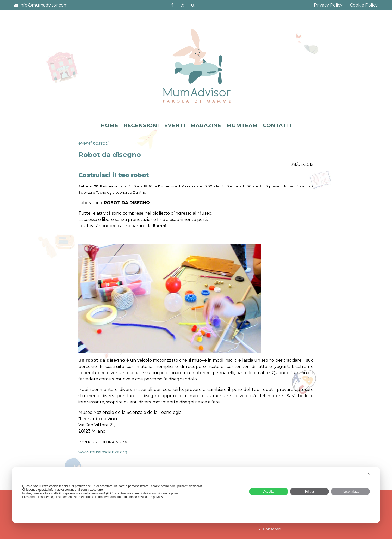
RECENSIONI (141, 125)
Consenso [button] (272, 529)
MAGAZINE (206, 125)
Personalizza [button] (350, 492)
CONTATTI (277, 125)
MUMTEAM (242, 125)
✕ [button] (369, 474)
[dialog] (196, 495)
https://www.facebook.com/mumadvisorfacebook (172, 5)
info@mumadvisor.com (41, 5)
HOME (109, 125)
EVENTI (175, 125)
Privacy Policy (328, 5)
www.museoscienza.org (103, 452)
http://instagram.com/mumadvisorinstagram (183, 5)
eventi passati (93, 143)
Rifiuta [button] (309, 492)
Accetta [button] (269, 492)
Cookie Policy (364, 5)
